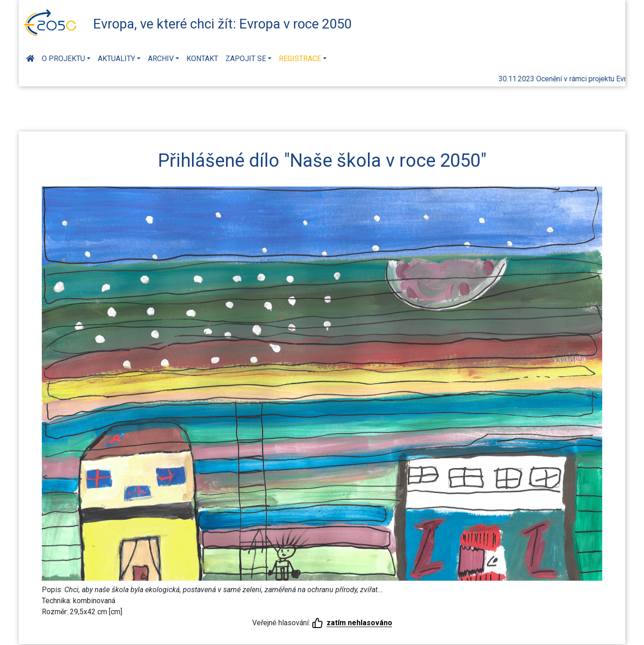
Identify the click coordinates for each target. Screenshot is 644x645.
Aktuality (116, 59)
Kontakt (202, 59)
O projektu (63, 59)
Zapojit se (246, 59)
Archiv (161, 59)
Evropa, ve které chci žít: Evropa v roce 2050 (222, 24)
